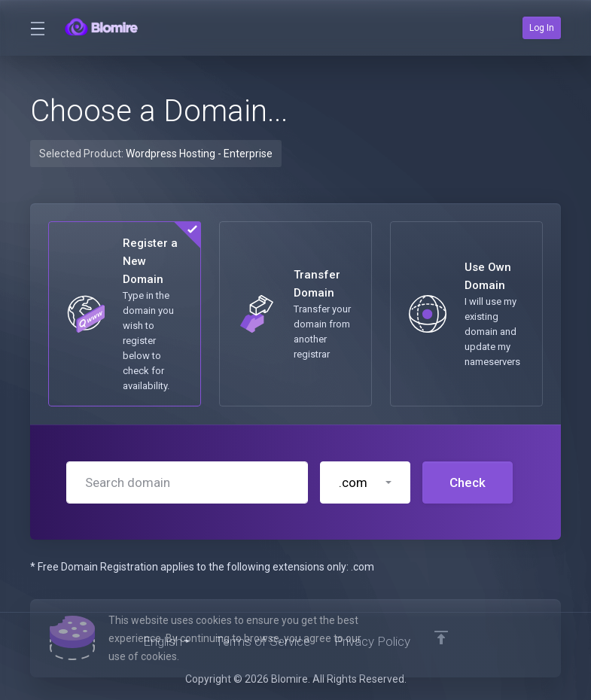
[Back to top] (441, 638)
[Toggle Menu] (37, 28)
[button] (365, 482)
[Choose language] (167, 641)
